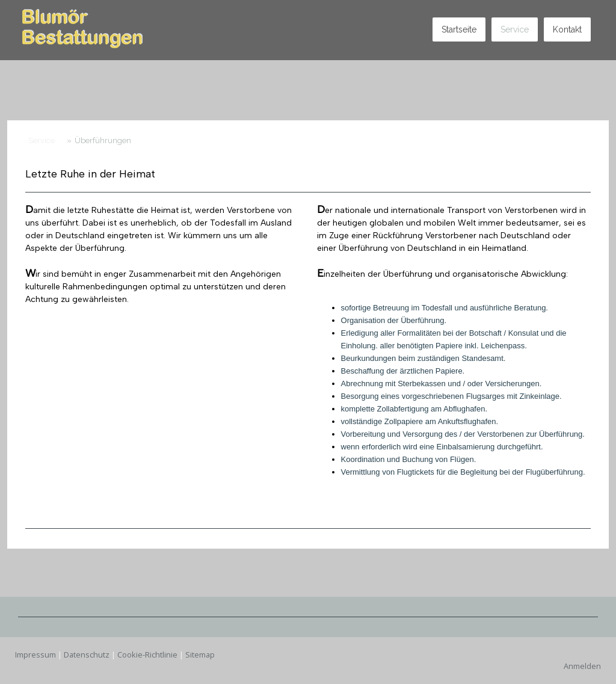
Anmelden (582, 666)
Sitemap (200, 655)
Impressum (35, 655)
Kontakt (567, 29)
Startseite (459, 29)
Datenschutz (87, 655)
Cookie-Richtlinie (147, 655)
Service (515, 29)
